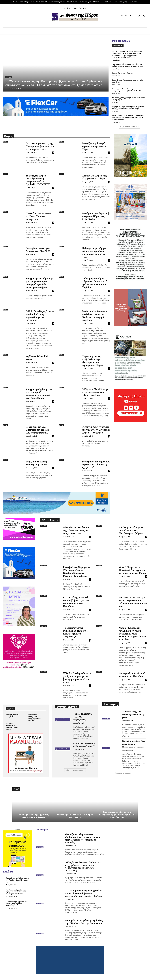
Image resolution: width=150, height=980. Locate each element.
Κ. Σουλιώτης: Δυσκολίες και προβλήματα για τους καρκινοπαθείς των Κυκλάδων (76, 602)
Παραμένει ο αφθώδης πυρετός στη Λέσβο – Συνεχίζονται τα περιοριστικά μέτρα (129, 108)
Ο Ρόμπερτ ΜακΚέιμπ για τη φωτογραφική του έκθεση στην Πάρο (96, 392)
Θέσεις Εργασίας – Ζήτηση (122, 73)
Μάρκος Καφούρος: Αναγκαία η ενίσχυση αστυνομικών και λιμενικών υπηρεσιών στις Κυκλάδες (132, 634)
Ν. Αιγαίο (43, 526)
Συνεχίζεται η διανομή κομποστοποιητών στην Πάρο (127, 81)
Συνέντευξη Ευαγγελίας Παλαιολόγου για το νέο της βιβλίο (129, 99)
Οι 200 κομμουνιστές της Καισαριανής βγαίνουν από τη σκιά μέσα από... (40, 146)
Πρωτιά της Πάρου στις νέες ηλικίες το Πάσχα (94, 177)
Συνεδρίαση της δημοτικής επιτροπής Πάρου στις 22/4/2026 (96, 216)
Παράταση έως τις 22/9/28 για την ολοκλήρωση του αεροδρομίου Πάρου (92, 361)
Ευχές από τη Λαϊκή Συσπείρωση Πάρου (36, 463)
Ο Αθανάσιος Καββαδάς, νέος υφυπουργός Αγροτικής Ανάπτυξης (17, 904)
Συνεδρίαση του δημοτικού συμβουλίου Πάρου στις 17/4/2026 (96, 465)
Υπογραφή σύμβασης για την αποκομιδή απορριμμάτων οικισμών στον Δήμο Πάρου (39, 394)
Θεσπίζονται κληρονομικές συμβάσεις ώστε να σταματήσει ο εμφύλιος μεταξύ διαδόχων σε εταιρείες (83, 838)
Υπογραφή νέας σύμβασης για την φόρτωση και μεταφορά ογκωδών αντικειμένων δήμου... (39, 283)
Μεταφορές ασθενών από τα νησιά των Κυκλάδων (132, 675)
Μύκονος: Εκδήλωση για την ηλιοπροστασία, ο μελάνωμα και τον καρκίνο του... (133, 602)
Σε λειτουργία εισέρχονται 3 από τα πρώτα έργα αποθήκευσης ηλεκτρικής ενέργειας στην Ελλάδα (84, 893)
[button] (144, 16)
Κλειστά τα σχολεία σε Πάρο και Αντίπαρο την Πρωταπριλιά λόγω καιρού (134, 744)
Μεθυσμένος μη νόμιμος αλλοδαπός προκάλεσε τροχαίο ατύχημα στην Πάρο (94, 253)
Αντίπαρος (106, 719)
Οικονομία (40, 847)
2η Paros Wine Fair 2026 (37, 358)
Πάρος (9, 77)
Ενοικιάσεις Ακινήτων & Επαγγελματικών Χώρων (34, 718)
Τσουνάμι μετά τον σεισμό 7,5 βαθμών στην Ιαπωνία (75, 816)
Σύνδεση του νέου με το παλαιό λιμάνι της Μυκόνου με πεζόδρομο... (132, 531)
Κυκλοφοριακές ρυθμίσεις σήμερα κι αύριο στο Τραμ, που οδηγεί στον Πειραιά (16, 892)
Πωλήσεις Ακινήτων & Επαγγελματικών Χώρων (12, 727)
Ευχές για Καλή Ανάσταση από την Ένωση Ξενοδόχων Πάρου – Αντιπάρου (96, 430)
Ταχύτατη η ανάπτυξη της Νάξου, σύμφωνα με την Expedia (33, 816)
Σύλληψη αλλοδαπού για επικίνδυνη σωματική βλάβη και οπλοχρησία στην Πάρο (95, 316)
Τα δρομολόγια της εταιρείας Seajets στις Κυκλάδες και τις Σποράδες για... (75, 632)
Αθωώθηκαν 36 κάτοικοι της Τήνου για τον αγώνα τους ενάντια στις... (76, 531)
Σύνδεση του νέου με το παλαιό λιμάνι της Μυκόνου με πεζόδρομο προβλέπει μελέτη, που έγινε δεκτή (128, 117)
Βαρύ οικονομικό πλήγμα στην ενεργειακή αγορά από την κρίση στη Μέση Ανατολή (117, 814)
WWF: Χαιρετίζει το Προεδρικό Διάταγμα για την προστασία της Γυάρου (133, 570)
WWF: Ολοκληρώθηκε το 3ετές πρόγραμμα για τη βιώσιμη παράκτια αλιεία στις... (77, 678)
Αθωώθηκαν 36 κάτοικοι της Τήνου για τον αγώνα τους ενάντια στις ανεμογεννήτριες (129, 65)
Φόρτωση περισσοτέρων (130, 127)
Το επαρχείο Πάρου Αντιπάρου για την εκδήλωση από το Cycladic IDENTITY (128, 90)
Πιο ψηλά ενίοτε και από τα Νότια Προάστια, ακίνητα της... (38, 216)
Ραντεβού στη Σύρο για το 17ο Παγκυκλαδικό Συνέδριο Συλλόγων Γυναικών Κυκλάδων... (77, 572)
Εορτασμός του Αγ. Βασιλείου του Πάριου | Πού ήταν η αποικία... (38, 430)
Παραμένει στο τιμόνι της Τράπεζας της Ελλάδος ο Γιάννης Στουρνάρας (84, 922)
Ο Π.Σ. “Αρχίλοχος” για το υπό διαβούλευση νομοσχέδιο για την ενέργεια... (40, 316)
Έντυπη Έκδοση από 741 (62, 720)
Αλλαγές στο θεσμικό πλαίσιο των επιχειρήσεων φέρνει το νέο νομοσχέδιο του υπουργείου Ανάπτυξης (83, 867)
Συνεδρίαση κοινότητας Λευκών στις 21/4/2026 (39, 250)
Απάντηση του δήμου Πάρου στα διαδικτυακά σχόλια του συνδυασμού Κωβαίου (95, 283)
